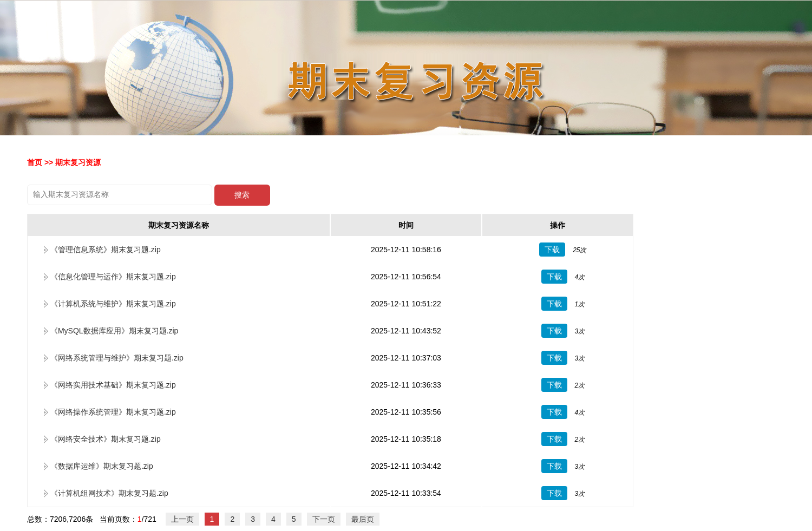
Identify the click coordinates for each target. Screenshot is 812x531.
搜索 (242, 195)
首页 (35, 162)
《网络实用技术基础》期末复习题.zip (113, 385)
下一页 (324, 519)
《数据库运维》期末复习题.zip (102, 466)
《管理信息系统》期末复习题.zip (106, 250)
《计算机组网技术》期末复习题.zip (109, 493)
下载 (552, 250)
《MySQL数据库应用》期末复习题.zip (114, 331)
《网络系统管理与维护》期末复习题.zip (117, 358)
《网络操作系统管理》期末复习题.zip (113, 412)
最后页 (363, 519)
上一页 (182, 519)
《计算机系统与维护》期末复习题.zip (113, 304)
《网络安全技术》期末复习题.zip (106, 439)
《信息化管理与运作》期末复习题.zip (113, 277)
